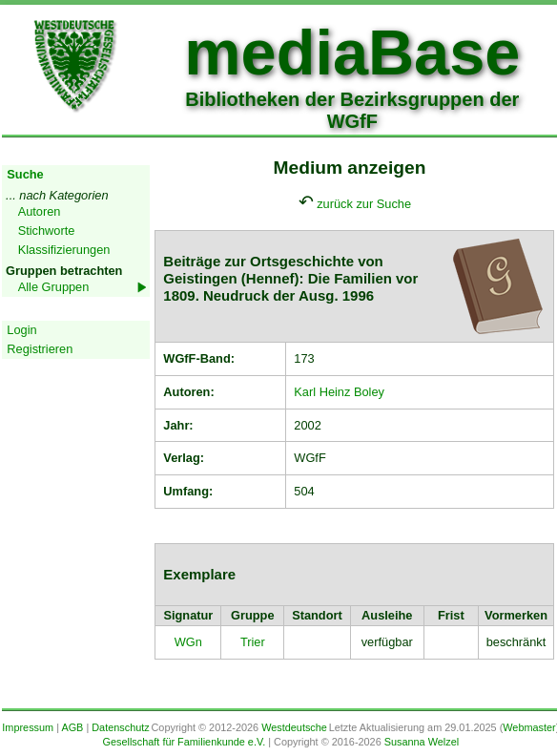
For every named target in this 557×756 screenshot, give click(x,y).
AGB (72, 727)
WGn (188, 642)
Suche (25, 174)
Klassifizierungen (64, 250)
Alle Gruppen (54, 287)
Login (21, 330)
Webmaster (529, 727)
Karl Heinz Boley (339, 392)
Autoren (40, 211)
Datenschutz (120, 727)
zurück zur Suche (364, 204)
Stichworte (47, 231)
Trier (253, 642)
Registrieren (40, 349)
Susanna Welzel (422, 742)
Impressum (28, 727)
